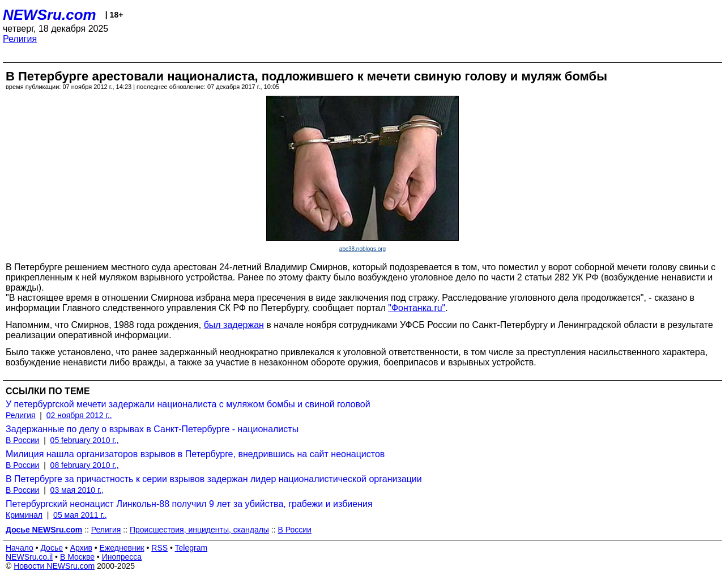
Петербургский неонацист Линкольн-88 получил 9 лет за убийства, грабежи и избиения (189, 504)
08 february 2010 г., (85, 465)
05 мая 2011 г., (80, 515)
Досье (52, 548)
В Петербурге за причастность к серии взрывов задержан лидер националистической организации (214, 479)
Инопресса (122, 557)
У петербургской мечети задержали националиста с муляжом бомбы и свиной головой (188, 404)
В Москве (77, 557)
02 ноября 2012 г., (79, 415)
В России (22, 440)
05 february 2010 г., (85, 440)
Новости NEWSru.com (54, 566)
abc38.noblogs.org (362, 249)
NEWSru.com (50, 15)
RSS (159, 548)
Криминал (24, 515)
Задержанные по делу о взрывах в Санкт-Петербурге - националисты (152, 429)
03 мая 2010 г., (77, 490)
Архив (81, 548)
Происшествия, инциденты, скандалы (199, 530)
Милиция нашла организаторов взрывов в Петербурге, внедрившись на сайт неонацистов (195, 454)
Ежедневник (122, 548)
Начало (20, 548)
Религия (20, 39)
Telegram (191, 548)
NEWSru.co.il (29, 557)
